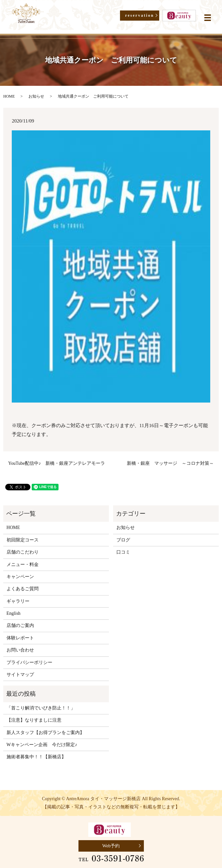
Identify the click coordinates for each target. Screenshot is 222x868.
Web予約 (111, 846)
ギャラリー (18, 601)
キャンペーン (20, 577)
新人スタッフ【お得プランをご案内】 (50, 733)
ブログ (123, 540)
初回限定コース (23, 540)
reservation (140, 15)
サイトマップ (20, 675)
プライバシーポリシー (29, 662)
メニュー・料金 (23, 565)
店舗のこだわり (23, 552)
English (14, 613)
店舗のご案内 (20, 625)
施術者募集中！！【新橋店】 (36, 757)
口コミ (123, 552)
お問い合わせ (20, 650)
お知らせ (36, 96)
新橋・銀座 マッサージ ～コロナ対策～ (170, 463)
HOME (9, 96)
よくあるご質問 (23, 589)
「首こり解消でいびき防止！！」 (41, 708)
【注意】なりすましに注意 (39, 720)
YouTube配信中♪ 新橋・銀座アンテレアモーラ (57, 463)
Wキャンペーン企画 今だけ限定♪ (46, 745)
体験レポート (20, 638)
